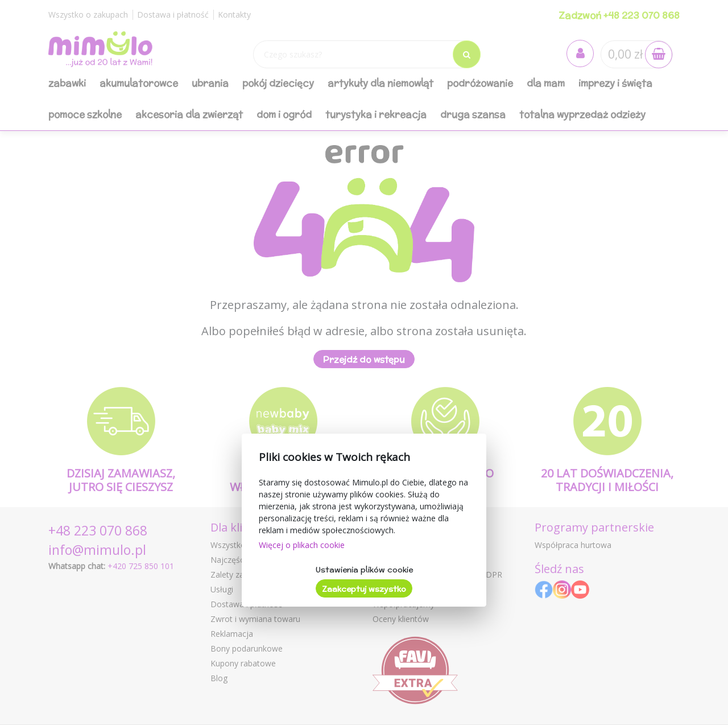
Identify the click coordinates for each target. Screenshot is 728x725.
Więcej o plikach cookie (302, 545)
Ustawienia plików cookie (364, 570)
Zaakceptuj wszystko (364, 589)
